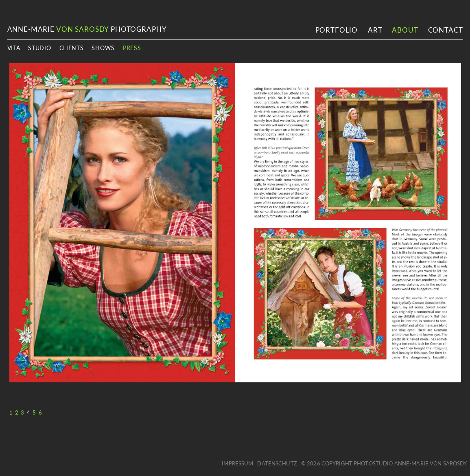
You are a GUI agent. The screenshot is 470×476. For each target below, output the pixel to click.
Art (375, 30)
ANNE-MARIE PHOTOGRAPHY (87, 29)
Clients (72, 48)
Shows (103, 48)
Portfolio (337, 30)
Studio (39, 48)
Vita (14, 48)
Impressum (237, 463)
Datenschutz (277, 463)
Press (132, 48)
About (405, 30)
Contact (446, 30)
